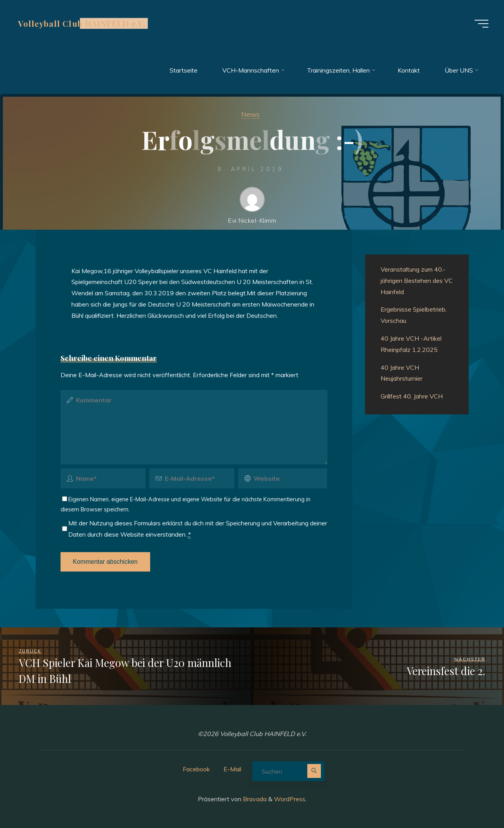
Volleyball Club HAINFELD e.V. (82, 23)
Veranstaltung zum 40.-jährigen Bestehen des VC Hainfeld (417, 281)
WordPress (290, 799)
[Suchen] (314, 771)
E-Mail (232, 769)
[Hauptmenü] (481, 24)
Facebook (196, 769)
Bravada (254, 799)
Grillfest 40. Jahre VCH (412, 396)
